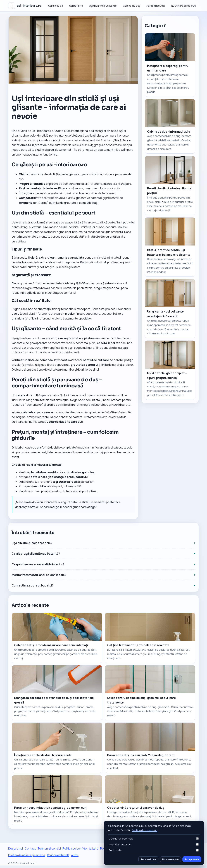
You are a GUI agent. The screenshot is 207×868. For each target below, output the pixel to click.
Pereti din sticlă (156, 6)
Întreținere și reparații (184, 6)
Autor (75, 855)
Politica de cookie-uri (145, 830)
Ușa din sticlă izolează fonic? (32, 543)
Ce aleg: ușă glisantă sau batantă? (36, 554)
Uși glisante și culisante (103, 6)
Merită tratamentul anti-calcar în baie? (39, 575)
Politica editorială (58, 855)
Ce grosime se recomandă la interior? (38, 564)
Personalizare (148, 859)
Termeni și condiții (49, 848)
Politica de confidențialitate (80, 848)
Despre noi (16, 848)
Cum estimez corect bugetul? (33, 585)
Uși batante (76, 6)
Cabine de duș (132, 6)
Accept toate (192, 859)
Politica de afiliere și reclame (27, 855)
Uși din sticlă (56, 6)
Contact (30, 848)
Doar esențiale (170, 859)
